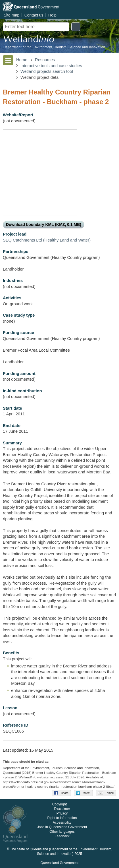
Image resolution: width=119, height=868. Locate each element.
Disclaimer (62, 809)
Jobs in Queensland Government (62, 827)
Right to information (62, 818)
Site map (12, 15)
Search (76, 27)
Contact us (34, 15)
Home (22, 60)
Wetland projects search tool (47, 71)
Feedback (62, 836)
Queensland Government (59, 863)
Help (52, 15)
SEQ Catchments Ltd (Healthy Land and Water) (47, 240)
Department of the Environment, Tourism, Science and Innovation (54, 47)
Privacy (62, 813)
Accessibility (62, 822)
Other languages (62, 832)
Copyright (59, 804)
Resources (45, 60)
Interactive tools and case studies (51, 66)
